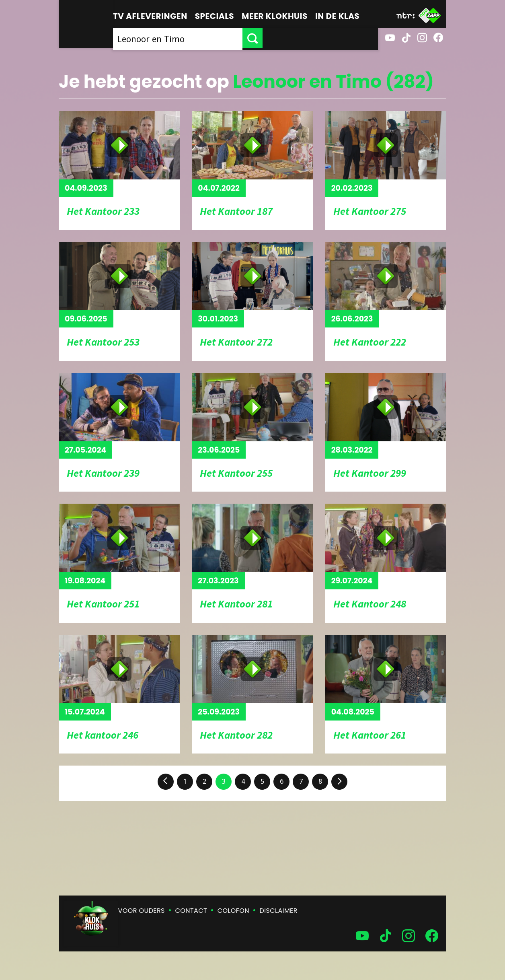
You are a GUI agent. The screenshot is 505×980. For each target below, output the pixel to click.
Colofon (233, 911)
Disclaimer (279, 911)
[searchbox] (235, 38)
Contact (191, 911)
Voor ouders (142, 911)
